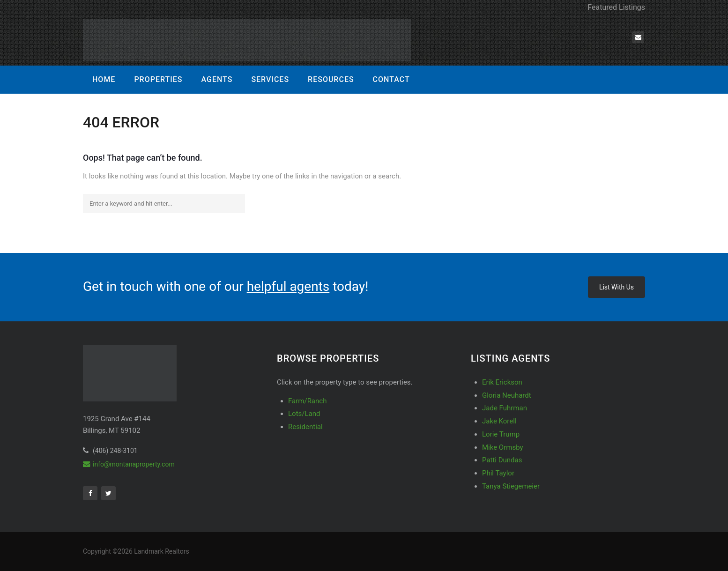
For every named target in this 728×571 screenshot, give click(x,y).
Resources (331, 79)
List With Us (617, 287)
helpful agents (288, 286)
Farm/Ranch (307, 401)
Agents (217, 79)
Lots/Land (304, 414)
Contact (391, 79)
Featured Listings (616, 7)
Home (104, 79)
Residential (305, 427)
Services (270, 79)
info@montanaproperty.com (129, 464)
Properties (158, 79)
